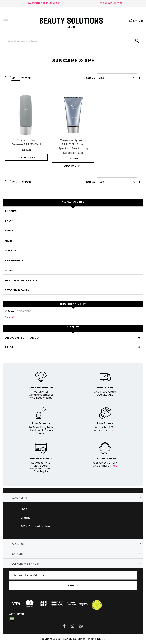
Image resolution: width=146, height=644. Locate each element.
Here (114, 430)
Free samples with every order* (43, 3)
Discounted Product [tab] (23, 338)
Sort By (90, 78)
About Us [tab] (18, 544)
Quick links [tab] (20, 498)
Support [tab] (17, 554)
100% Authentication (35, 526)
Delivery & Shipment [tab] (25, 564)
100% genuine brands (111, 3)
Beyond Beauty (17, 291)
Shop (9, 221)
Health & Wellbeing (21, 281)
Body (9, 231)
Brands (11, 211)
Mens (9, 271)
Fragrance (14, 261)
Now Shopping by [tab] (73, 304)
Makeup (11, 251)
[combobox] (73, 42)
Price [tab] (9, 348)
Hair (8, 241)
